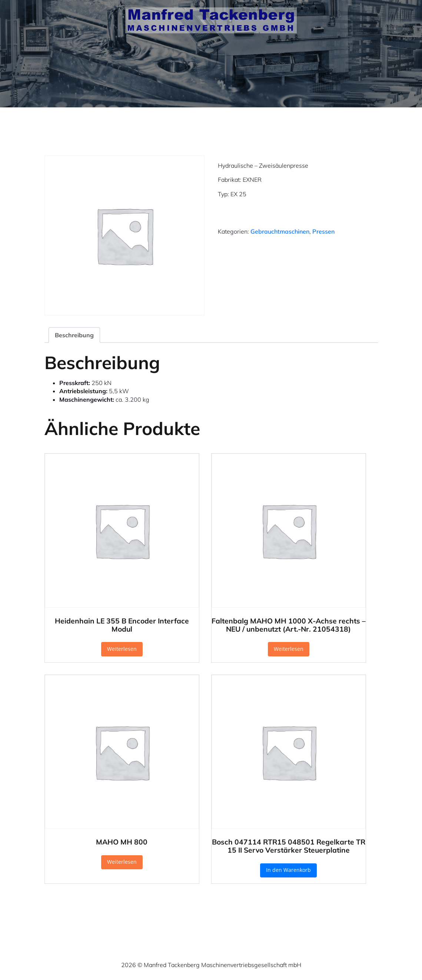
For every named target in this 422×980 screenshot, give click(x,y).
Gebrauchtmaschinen (280, 231)
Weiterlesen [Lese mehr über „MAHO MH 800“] (122, 862)
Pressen (323, 231)
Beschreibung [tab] (74, 335)
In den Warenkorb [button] (288, 870)
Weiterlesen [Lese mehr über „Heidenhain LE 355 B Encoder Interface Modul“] (122, 649)
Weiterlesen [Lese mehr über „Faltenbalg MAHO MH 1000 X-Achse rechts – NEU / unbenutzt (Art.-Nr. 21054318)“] (289, 649)
